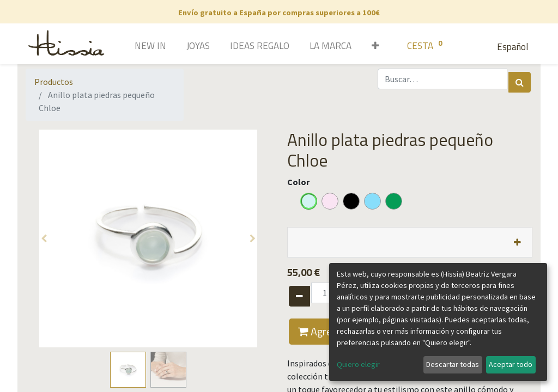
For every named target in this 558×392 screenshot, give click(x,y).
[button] (371, 47)
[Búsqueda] (520, 82)
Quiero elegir (358, 364)
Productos (54, 82)
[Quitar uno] (299, 296)
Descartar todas (453, 364)
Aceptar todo (511, 364)
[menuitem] (135, 47)
